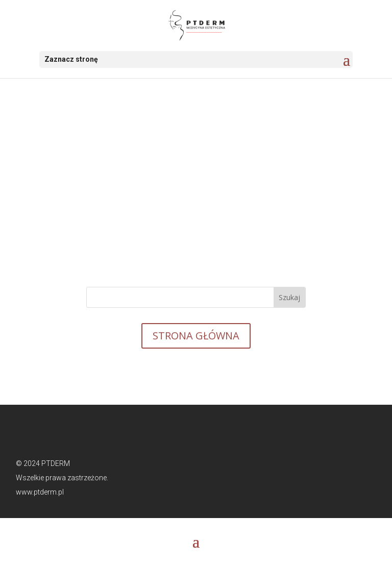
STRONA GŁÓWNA (196, 336)
